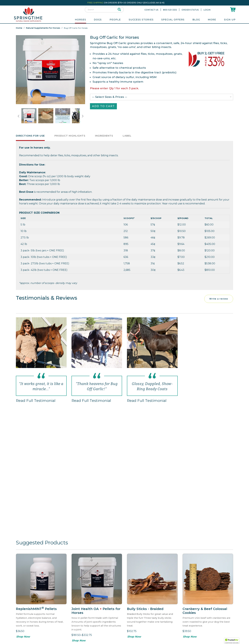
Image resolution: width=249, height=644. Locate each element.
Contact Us (151, 10)
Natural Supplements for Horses (43, 28)
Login (207, 10)
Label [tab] (127, 137)
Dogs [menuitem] (98, 20)
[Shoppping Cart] (233, 9)
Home (19, 28)
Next (83, 70)
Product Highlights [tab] (70, 137)
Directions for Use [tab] (30, 137)
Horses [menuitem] (80, 20)
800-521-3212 (170, 10)
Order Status (190, 10)
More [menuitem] (212, 20)
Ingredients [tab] (104, 137)
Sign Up (230, 20)
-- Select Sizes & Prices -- (110, 97)
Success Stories (141, 20)
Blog (196, 20)
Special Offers (173, 20)
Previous (18, 70)
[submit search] (119, 10)
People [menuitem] (115, 20)
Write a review (219, 300)
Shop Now (23, 638)
